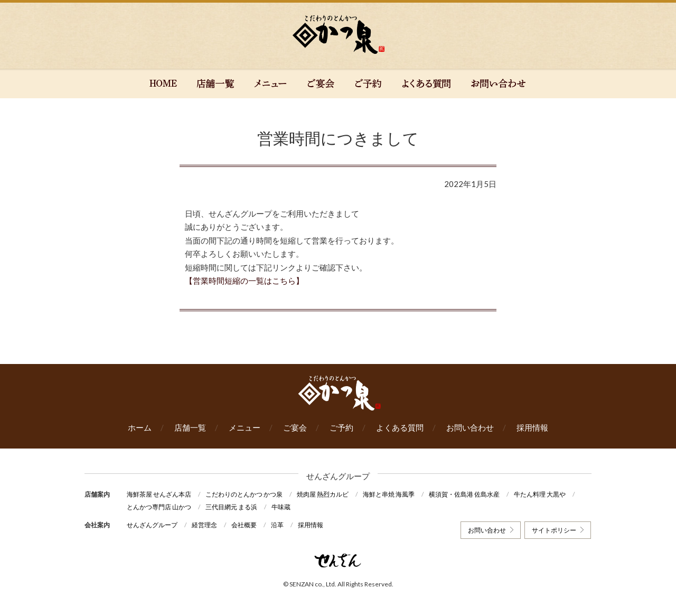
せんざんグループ (152, 525)
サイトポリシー (554, 530)
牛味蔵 (281, 507)
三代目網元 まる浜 (231, 507)
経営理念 (204, 525)
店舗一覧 (190, 427)
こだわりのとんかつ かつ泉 (244, 494)
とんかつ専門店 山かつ (159, 507)
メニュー (245, 427)
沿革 (277, 525)
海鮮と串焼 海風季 (389, 494)
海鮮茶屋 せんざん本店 (159, 494)
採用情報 (532, 427)
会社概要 (244, 525)
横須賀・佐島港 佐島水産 (464, 494)
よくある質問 (400, 427)
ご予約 (341, 427)
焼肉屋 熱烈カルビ (323, 494)
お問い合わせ (470, 427)
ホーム (140, 427)
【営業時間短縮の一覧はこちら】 (244, 281)
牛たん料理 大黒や (540, 494)
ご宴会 (295, 427)
